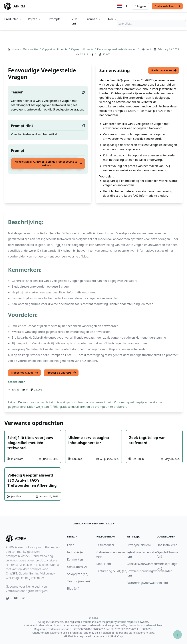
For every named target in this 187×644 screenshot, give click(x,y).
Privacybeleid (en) (139, 545)
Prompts (55, 19)
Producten (13, 19)
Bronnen (93, 19)
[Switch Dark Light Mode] (127, 6)
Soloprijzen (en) (78, 574)
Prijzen (34, 19)
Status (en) (104, 564)
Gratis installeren (168, 6)
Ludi (148, 49)
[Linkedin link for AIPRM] (25, 599)
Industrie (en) (76, 552)
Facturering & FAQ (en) (112, 571)
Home (16, 49)
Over (112, 19)
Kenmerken (75, 559)
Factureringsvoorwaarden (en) (147, 583)
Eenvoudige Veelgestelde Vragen (117, 49)
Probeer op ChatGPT (61, 373)
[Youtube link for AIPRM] (16, 599)
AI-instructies (31, 49)
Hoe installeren (167, 545)
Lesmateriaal (105, 545)
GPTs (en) (74, 21)
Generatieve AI (77, 567)
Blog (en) (73, 588)
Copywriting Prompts (55, 49)
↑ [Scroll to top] (178, 634)
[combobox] (151, 24)
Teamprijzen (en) (78, 581)
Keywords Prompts (83, 49)
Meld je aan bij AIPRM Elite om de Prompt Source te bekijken (49, 163)
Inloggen (140, 6)
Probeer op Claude (25, 373)
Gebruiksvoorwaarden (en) (145, 564)
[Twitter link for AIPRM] (8, 598)
